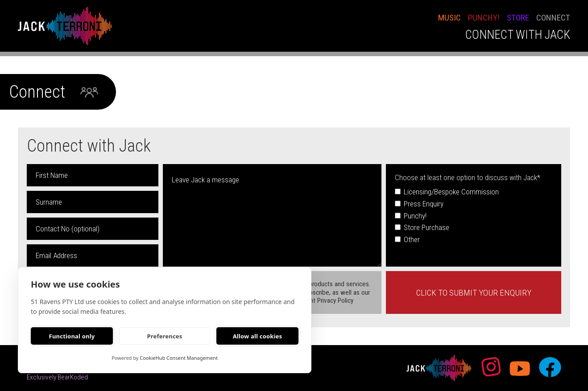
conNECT (553, 18)
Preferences (164, 336)
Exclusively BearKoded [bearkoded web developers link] (57, 377)
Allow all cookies (258, 336)
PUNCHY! (484, 18)
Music (449, 18)
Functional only (72, 336)
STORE (518, 18)
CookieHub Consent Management (179, 358)
